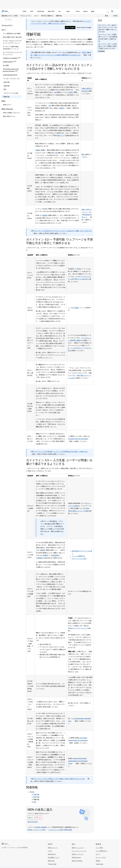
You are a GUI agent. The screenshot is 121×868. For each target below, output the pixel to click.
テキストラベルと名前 (79, 559)
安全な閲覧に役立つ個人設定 (12, 37)
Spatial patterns (8, 62)
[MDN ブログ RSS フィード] (16, 858)
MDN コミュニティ (78, 848)
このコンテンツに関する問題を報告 (60, 830)
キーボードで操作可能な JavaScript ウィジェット (11, 48)
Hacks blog (99, 864)
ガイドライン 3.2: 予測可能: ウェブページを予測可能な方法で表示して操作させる (61, 452)
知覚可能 (36, 794)
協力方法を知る (33, 822)
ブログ (50, 851)
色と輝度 (6, 65)
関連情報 (102, 51)
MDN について (53, 848)
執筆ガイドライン (78, 854)
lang (55, 92)
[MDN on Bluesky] (6, 858)
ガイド (4, 30)
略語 (83, 154)
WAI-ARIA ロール (9, 116)
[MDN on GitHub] (3, 858)
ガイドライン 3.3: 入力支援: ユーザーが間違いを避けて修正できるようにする (60, 779)
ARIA (3, 101)
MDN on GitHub (77, 861)
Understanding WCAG (10, 75)
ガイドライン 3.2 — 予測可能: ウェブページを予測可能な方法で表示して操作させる (108, 38)
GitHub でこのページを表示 (37, 830)
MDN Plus (51, 861)
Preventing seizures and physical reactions (11, 70)
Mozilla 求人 (52, 854)
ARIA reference (7, 109)
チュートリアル (101, 857)
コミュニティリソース (79, 851)
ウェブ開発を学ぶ (101, 851)
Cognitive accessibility (10, 58)
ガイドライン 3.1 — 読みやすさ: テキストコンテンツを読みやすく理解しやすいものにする (108, 28)
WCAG (32, 792)
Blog (93, 11)
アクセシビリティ (7, 25)
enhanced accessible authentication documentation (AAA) (78, 761)
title (56, 153)
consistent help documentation (78, 439)
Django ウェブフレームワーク (78, 628)
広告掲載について (54, 857)
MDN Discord (76, 857)
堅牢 (35, 802)
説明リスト (61, 135)
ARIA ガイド (7, 105)
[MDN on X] (9, 858)
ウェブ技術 (99, 848)
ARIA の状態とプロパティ (12, 113)
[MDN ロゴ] (5, 844)
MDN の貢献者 (42, 827)
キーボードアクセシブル (12, 79)
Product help (52, 864)
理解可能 (7, 97)
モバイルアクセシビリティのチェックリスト (12, 53)
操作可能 (36, 797)
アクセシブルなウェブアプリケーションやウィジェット (12, 42)
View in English (70, 27)
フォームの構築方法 (78, 556)
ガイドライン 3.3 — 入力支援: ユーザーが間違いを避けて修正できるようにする (108, 46)
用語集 (98, 861)
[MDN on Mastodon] (12, 858)
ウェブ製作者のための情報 (12, 33)
